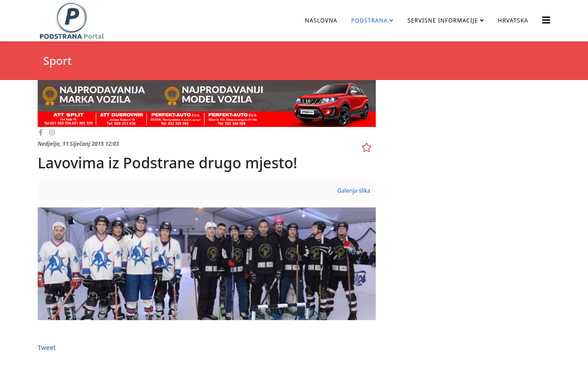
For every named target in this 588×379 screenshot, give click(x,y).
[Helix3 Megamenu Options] (546, 20)
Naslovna (321, 20)
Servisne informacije (443, 20)
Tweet (47, 347)
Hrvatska (513, 20)
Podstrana (369, 20)
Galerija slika (354, 191)
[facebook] (41, 132)
